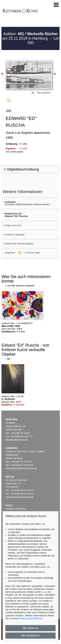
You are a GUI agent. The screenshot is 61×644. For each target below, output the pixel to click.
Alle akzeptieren (31, 636)
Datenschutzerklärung (31, 618)
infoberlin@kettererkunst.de (20, 497)
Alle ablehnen (30, 628)
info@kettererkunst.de (17, 440)
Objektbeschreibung (23, 169)
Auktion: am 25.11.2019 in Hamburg (30, 36)
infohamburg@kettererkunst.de (21, 468)
